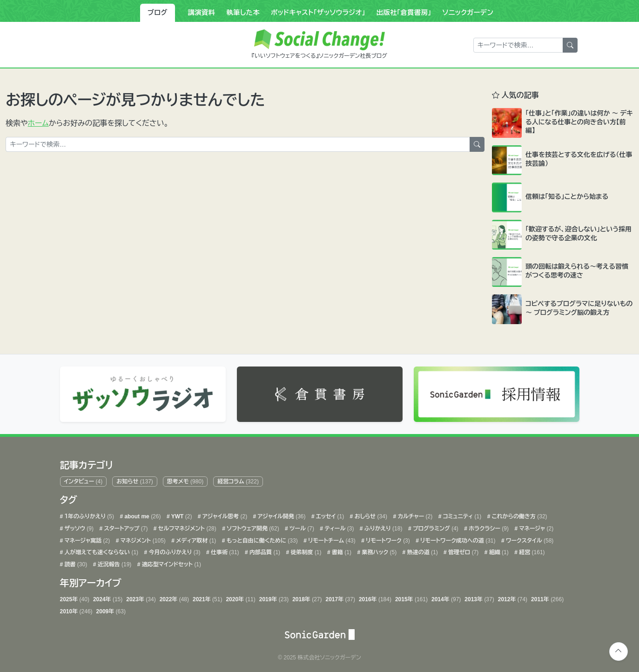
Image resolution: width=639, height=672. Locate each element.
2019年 (274, 597)
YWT (181, 515)
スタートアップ (125, 526)
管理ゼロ (463, 550)
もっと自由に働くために (261, 538)
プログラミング (435, 526)
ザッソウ (78, 526)
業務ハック (378, 550)
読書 (75, 562)
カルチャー (414, 515)
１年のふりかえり (88, 515)
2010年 (76, 609)
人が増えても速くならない (101, 550)
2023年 (141, 597)
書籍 (341, 550)
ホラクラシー (488, 526)
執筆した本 (243, 13)
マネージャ (535, 526)
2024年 (108, 597)
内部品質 (264, 550)
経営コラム (238, 479)
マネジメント (142, 538)
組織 (498, 550)
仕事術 (224, 550)
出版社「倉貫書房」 (404, 13)
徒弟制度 (305, 550)
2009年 (111, 609)
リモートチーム (331, 538)
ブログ (158, 13)
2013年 (479, 597)
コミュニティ (461, 515)
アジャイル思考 (224, 515)
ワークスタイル (529, 538)
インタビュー (83, 479)
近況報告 (114, 562)
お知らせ (135, 479)
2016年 (375, 597)
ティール (338, 526)
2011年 (547, 597)
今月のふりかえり (174, 550)
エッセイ (329, 515)
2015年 (411, 597)
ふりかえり (383, 526)
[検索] (570, 45)
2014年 (446, 597)
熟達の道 (421, 550)
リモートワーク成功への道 (457, 538)
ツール (301, 526)
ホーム (38, 123)
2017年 (340, 597)
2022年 (174, 597)
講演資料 (202, 13)
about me (142, 515)
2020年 (240, 597)
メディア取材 (195, 538)
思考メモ (185, 479)
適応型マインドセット (171, 562)
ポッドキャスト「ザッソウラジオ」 (318, 13)
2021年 (207, 597)
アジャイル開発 (281, 515)
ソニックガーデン (468, 13)
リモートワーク (387, 538)
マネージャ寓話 (86, 538)
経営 (531, 550)
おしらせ (370, 515)
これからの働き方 (518, 515)
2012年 (513, 597)
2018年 (307, 597)
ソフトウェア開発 (252, 526)
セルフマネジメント (187, 526)
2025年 (75, 597)
